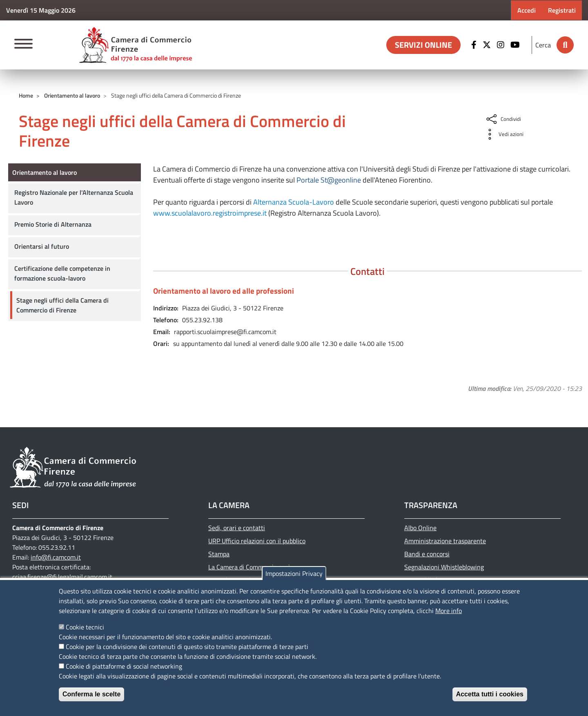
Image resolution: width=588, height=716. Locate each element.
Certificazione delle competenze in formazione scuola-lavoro (62, 273)
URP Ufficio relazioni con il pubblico (257, 541)
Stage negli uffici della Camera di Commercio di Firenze (62, 305)
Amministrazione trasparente (445, 541)
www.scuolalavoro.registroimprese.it (210, 213)
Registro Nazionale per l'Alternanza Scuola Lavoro (74, 197)
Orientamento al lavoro (72, 95)
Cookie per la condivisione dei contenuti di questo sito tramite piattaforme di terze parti (187, 647)
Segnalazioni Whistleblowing (444, 567)
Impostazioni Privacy (294, 573)
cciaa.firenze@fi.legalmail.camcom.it (62, 577)
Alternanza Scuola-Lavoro (294, 202)
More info (449, 611)
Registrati (562, 10)
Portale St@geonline (329, 180)
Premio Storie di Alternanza (53, 224)
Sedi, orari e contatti (237, 528)
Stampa (219, 554)
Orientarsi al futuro (42, 246)
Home (26, 95)
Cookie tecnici (85, 627)
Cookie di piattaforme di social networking (124, 666)
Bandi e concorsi (427, 554)
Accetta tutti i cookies (490, 694)
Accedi (527, 10)
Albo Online (420, 528)
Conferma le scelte (91, 694)
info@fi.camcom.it (56, 557)
